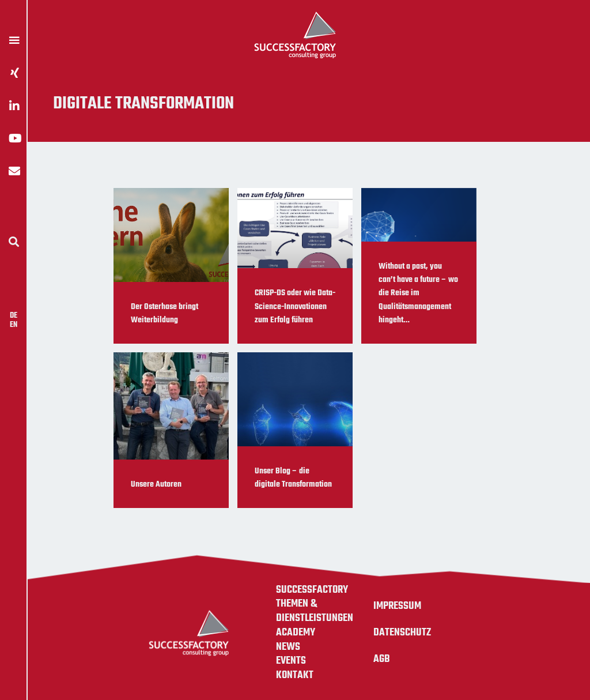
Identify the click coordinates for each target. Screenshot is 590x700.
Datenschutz (402, 633)
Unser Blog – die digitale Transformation (293, 478)
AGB (382, 659)
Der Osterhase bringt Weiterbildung (164, 313)
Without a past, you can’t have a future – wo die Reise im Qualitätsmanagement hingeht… (418, 293)
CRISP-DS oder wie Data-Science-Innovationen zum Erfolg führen (295, 306)
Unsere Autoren (156, 484)
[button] (14, 241)
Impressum (397, 606)
